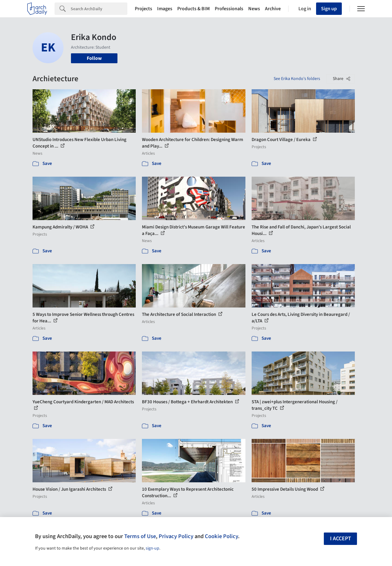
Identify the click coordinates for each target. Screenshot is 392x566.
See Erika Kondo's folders (297, 79)
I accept (341, 539)
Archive (273, 9)
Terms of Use (140, 536)
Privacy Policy (176, 536)
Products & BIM (194, 9)
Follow (94, 58)
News (254, 9)
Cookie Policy (221, 536)
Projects (143, 9)
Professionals (229, 9)
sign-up (152, 548)
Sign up (329, 9)
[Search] (99, 9)
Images (165, 9)
